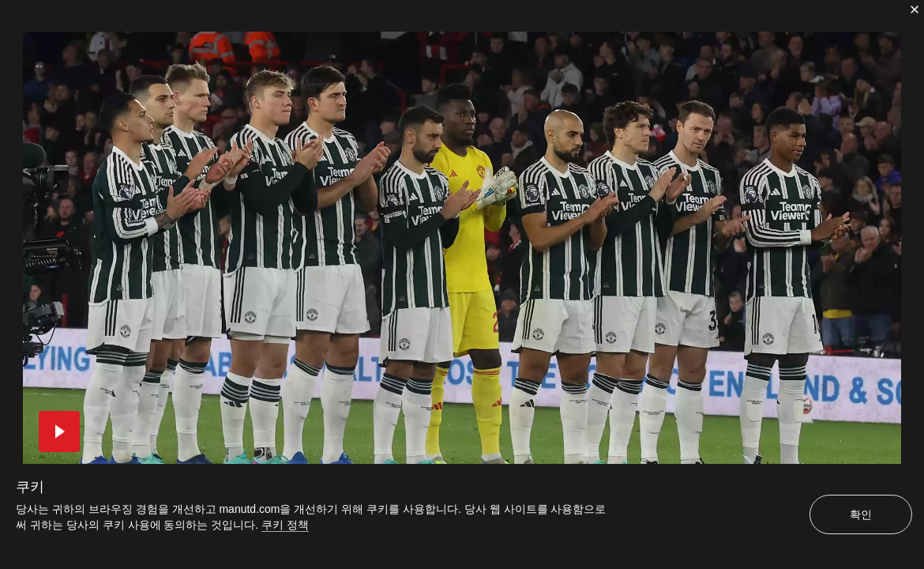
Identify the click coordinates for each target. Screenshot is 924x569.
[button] (59, 431)
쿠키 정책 (285, 525)
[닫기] (915, 9)
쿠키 (30, 487)
